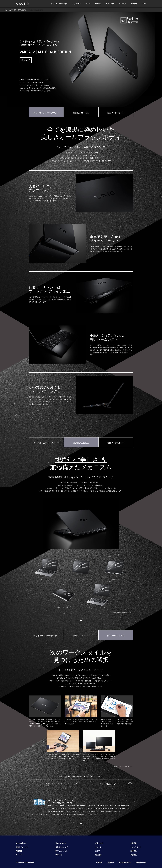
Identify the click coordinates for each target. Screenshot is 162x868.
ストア (88, 4)
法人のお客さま (61, 843)
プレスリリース (136, 847)
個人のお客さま (21, 843)
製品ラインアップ (22, 847)
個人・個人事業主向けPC (59, 4)
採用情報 (133, 851)
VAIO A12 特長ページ (54, 784)
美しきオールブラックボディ (46, 113)
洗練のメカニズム (81, 113)
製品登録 (98, 855)
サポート (98, 4)
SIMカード (59, 855)
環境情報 (133, 855)
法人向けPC (77, 4)
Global (144, 4)
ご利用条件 (111, 862)
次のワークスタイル (116, 113)
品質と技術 (110, 4)
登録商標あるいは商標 (86, 815)
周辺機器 (19, 851)
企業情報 (134, 4)
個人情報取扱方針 (125, 862)
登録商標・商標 (141, 862)
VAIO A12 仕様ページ (108, 784)
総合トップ (8, 10)
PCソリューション (62, 851)
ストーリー (122, 4)
